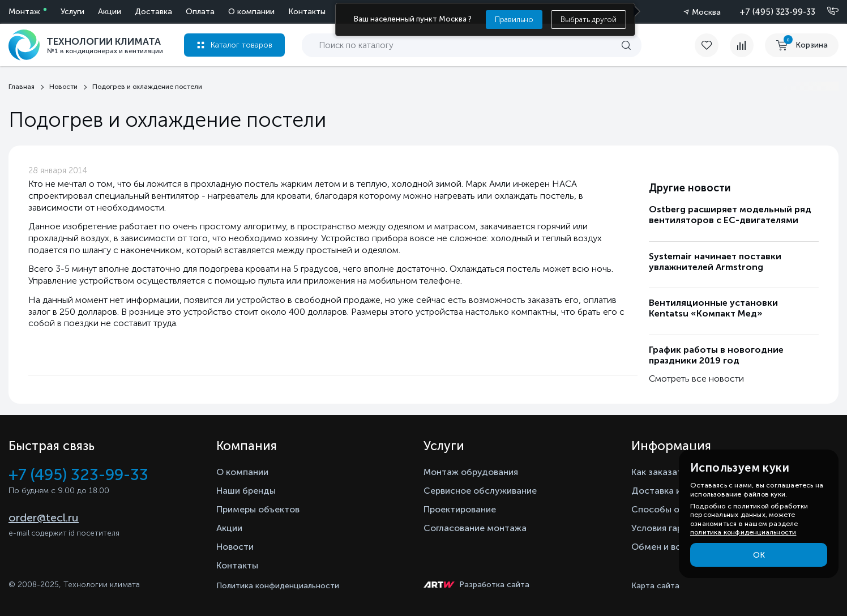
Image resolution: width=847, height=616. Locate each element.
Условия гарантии (670, 528)
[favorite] (712, 45)
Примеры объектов (258, 509)
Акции (110, 12)
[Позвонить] (826, 11)
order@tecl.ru (44, 517)
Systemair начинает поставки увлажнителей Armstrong (715, 262)
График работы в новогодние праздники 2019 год (716, 355)
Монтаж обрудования (471, 472)
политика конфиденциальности (743, 532)
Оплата (200, 12)
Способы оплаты (669, 509)
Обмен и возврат (668, 547)
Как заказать (659, 472)
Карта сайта (655, 586)
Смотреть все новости (696, 378)
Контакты (307, 12)
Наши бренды (246, 491)
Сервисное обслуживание (480, 491)
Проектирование (460, 509)
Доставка (153, 12)
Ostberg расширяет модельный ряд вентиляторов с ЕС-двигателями (730, 215)
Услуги (72, 12)
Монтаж (24, 12)
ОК (759, 555)
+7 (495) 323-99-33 (777, 12)
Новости (235, 547)
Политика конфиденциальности (278, 586)
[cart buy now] (802, 45)
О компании (251, 12)
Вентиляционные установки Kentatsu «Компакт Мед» (713, 308)
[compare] (742, 45)
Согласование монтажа (475, 528)
